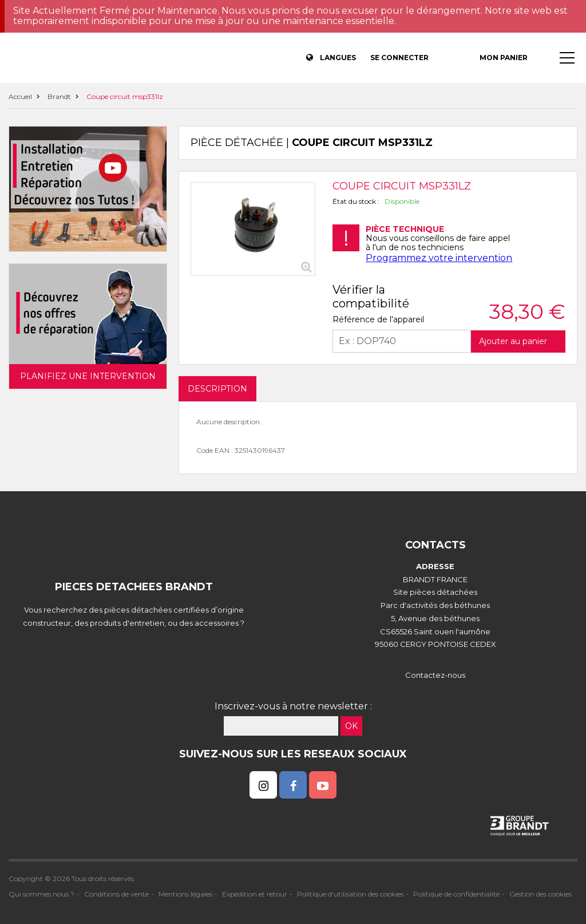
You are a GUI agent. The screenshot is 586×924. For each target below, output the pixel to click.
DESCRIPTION (217, 389)
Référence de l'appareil (378, 319)
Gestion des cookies (541, 894)
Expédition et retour (255, 894)
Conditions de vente (116, 894)
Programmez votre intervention (439, 258)
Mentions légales (185, 894)
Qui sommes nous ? (41, 894)
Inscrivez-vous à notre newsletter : (293, 706)
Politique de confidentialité (456, 894)
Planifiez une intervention (88, 376)
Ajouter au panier (513, 341)
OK (351, 726)
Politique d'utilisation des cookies (350, 894)
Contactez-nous (435, 675)
